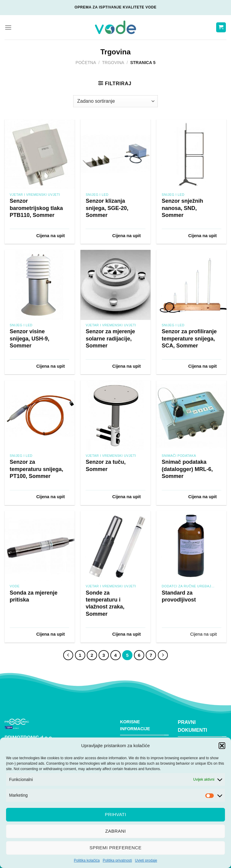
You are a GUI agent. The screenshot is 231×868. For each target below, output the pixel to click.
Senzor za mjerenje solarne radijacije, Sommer (110, 339)
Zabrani (115, 831)
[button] (222, 746)
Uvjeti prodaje (146, 860)
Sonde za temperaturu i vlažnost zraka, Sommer (105, 603)
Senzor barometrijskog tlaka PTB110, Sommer (36, 208)
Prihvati (116, 814)
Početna (86, 63)
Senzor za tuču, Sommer (106, 465)
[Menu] (8, 27)
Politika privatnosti (117, 860)
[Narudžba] (115, 101)
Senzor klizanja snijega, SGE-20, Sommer (107, 208)
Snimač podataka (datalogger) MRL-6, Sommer (187, 469)
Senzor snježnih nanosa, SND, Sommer (182, 208)
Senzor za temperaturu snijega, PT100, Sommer (36, 469)
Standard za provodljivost (179, 596)
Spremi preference (115, 848)
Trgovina (113, 63)
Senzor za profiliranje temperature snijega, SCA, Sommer (189, 339)
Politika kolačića (87, 860)
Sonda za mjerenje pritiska (34, 596)
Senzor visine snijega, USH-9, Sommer (29, 339)
